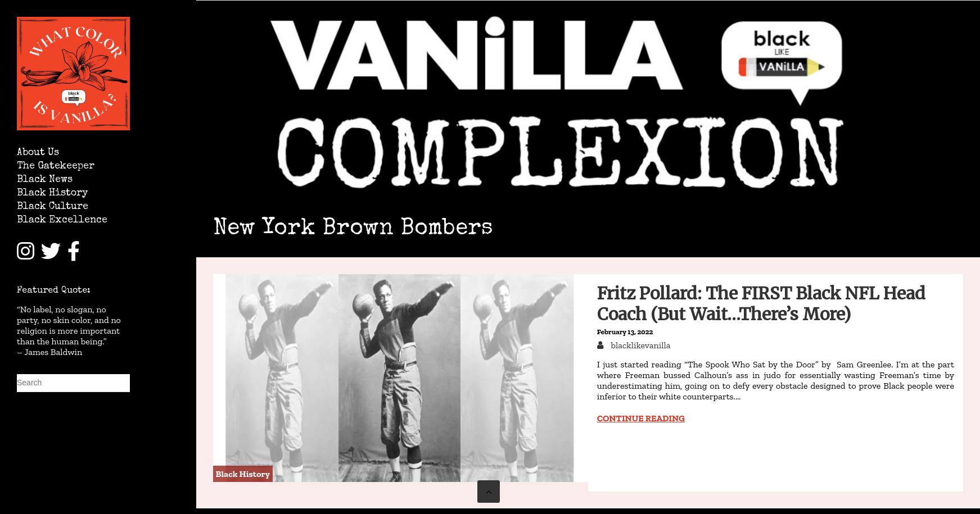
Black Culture (53, 207)
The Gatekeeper (56, 167)
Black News (45, 180)
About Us (38, 153)
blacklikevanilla (640, 345)
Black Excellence (62, 220)
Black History (52, 194)
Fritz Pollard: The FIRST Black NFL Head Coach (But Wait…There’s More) (761, 304)
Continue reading (641, 418)
